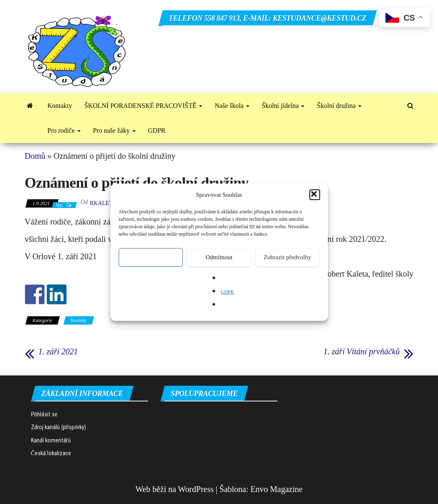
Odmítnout (219, 257)
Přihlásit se (44, 414)
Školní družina (339, 106)
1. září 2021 (58, 351)
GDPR (227, 292)
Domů (35, 156)
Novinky (79, 320)
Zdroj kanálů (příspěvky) (59, 427)
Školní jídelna (283, 106)
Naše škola (232, 106)
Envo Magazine (277, 489)
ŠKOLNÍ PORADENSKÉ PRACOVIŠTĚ (143, 106)
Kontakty (60, 106)
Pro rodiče (64, 130)
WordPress (196, 489)
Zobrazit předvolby (287, 257)
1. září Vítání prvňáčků (361, 351)
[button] (315, 195)
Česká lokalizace (51, 453)
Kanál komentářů (51, 440)
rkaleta (103, 203)
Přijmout (151, 257)
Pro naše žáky (114, 130)
